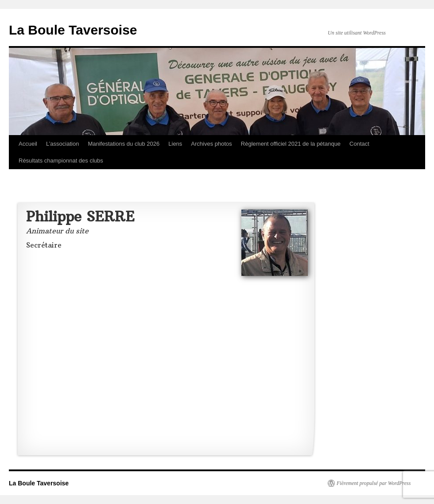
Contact (359, 144)
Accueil (28, 144)
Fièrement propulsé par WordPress (374, 483)
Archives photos (211, 144)
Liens (175, 144)
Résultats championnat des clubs (61, 161)
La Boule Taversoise (73, 30)
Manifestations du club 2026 (124, 144)
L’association (62, 144)
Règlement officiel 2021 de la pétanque (291, 144)
